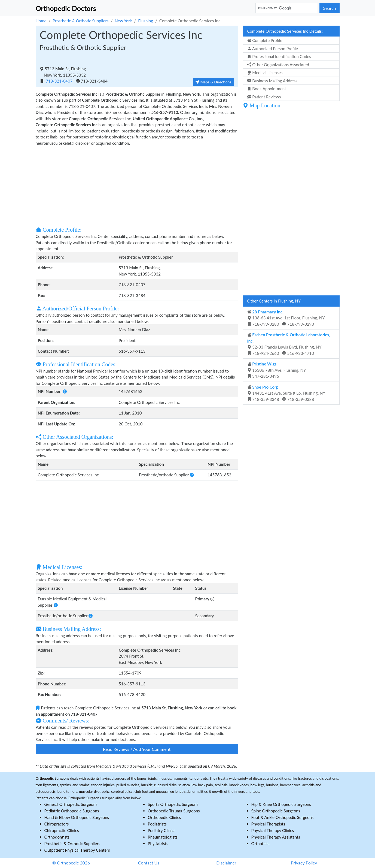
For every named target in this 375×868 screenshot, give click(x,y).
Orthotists (260, 843)
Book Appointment (267, 89)
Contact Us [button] (149, 863)
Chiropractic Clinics (62, 830)
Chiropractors (57, 824)
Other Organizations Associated (278, 65)
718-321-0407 (59, 81)
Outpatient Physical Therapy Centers (77, 850)
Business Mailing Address (272, 81)
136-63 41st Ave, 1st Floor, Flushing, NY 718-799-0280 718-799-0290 (286, 318)
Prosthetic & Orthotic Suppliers (80, 21)
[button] (65, 391)
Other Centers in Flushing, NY (274, 301)
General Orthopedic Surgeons (71, 804)
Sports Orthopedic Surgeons (173, 804)
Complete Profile (265, 40)
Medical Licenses (265, 72)
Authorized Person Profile (273, 49)
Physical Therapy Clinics (273, 830)
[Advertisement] (137, 186)
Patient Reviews (264, 97)
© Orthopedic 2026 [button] (71, 863)
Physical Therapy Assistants (276, 837)
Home (41, 21)
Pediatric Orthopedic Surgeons (72, 811)
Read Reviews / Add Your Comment (137, 749)
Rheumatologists (163, 837)
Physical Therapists (268, 824)
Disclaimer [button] (226, 863)
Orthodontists (57, 837)
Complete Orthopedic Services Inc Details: (285, 31)
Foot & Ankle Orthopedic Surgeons (283, 817)
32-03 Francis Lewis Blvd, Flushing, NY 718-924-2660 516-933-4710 (289, 344)
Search (329, 8)
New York (123, 21)
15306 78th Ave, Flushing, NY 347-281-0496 (277, 370)
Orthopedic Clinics (164, 817)
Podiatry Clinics (162, 830)
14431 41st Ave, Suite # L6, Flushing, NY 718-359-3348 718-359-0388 (286, 393)
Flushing (146, 21)
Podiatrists (157, 824)
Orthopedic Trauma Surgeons (174, 811)
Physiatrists (158, 843)
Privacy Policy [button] (304, 863)
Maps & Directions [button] (214, 82)
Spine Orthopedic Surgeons (276, 811)
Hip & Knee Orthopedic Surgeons (281, 804)
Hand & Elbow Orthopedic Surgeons (77, 817)
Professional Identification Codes (279, 56)
